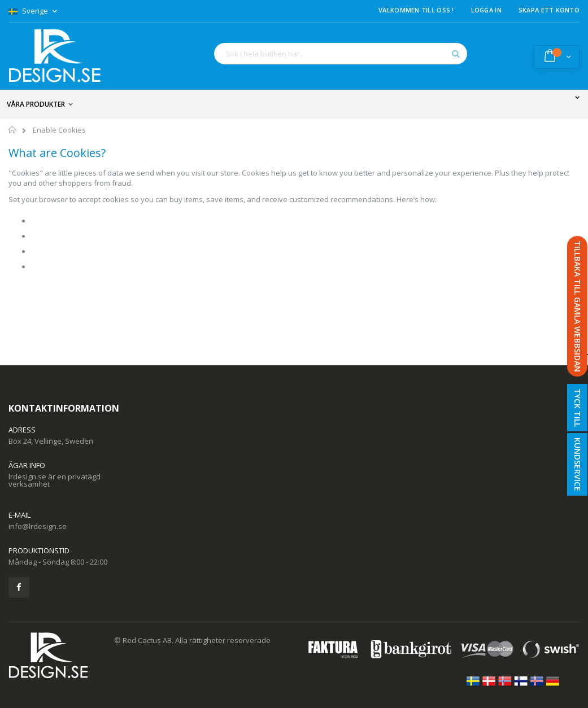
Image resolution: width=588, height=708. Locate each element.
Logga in (486, 10)
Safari (42, 251)
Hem (13, 132)
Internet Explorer (60, 236)
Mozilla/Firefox (56, 266)
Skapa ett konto (549, 10)
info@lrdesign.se (38, 526)
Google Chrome (58, 221)
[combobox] (341, 54)
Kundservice (578, 464)
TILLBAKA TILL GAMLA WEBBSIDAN (578, 306)
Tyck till (578, 408)
